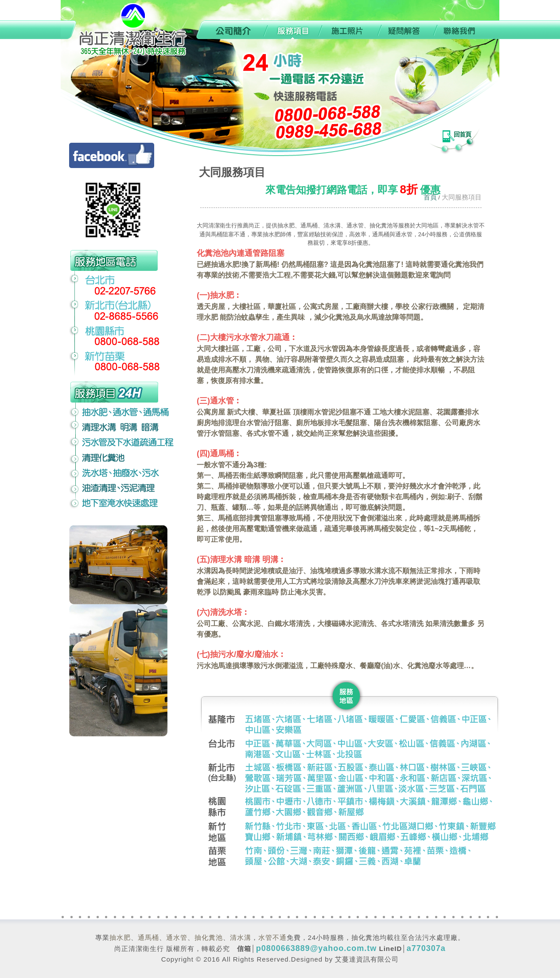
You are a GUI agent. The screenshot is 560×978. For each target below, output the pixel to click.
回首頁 (462, 134)
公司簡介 (228, 30)
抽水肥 (120, 937)
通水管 (177, 937)
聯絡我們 (467, 30)
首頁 (430, 197)
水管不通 (272, 937)
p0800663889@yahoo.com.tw (317, 948)
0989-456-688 (127, 30)
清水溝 (241, 937)
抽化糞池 (209, 937)
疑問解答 (406, 30)
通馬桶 (148, 937)
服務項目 (291, 30)
